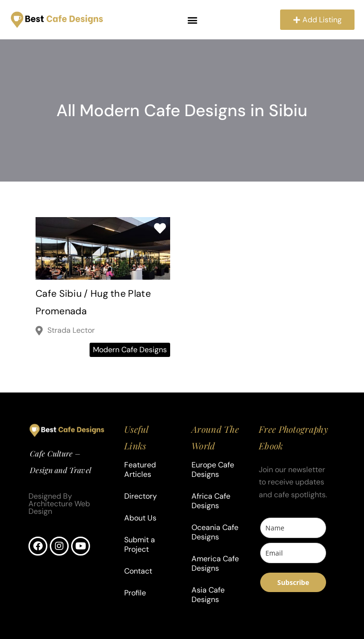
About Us (140, 518)
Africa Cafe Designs (211, 501)
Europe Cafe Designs (213, 470)
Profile (135, 593)
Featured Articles (140, 470)
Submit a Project (140, 544)
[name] (293, 528)
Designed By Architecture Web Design (59, 504)
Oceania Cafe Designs (215, 532)
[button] (192, 20)
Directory (141, 496)
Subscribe (293, 583)
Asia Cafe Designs (208, 595)
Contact (138, 571)
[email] (293, 553)
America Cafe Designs (215, 563)
